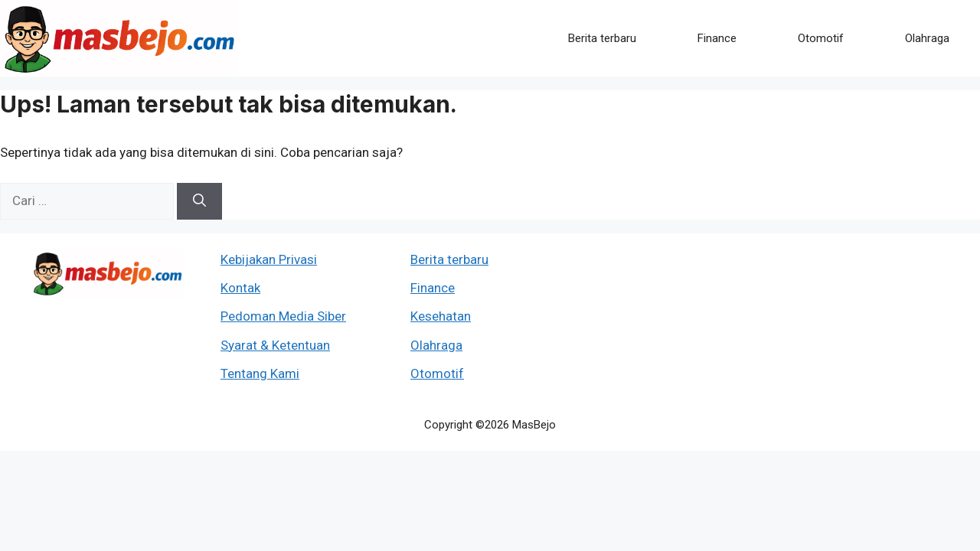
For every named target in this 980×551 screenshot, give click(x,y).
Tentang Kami (260, 373)
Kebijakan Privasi (269, 259)
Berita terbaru (602, 38)
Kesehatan (441, 316)
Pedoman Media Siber (283, 316)
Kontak (240, 288)
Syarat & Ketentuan (275, 345)
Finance (717, 38)
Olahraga (927, 38)
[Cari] (199, 201)
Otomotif (821, 38)
